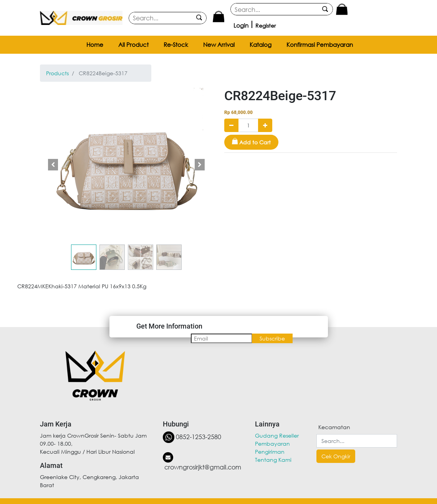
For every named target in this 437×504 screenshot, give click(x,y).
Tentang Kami (273, 460)
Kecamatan (334, 427)
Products (57, 73)
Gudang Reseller (277, 435)
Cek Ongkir (336, 456)
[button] (53, 165)
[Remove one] (231, 125)
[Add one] (265, 125)
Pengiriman (270, 452)
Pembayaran (272, 444)
